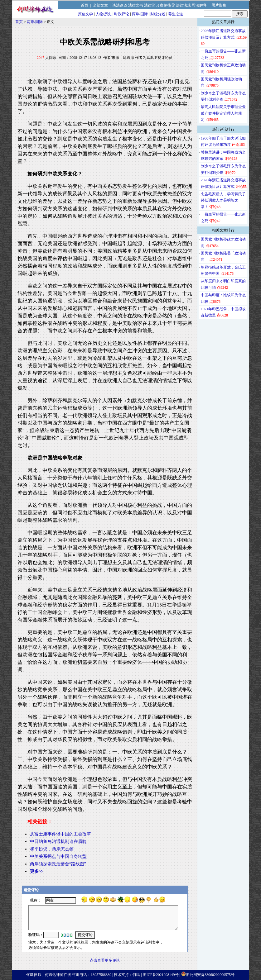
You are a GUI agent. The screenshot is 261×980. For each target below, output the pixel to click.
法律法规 (183, 5)
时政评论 (122, 14)
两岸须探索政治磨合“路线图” (58, 864)
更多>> (37, 871)
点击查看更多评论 (105, 960)
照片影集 (219, 5)
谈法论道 (120, 5)
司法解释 (199, 5)
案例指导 (167, 5)
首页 (85, 5)
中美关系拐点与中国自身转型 (58, 856)
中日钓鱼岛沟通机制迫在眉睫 (58, 842)
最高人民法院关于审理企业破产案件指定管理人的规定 (223, 113)
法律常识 (152, 5)
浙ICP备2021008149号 (161, 975)
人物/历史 (104, 14)
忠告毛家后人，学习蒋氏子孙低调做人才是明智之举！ (223, 200)
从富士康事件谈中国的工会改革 (60, 834)
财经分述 (158, 14)
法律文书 (136, 5)
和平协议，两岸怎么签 (52, 849)
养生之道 (176, 14)
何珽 (136, 975)
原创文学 (85, 14)
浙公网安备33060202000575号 (210, 975)
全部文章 (100, 5)
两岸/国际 (140, 14)
